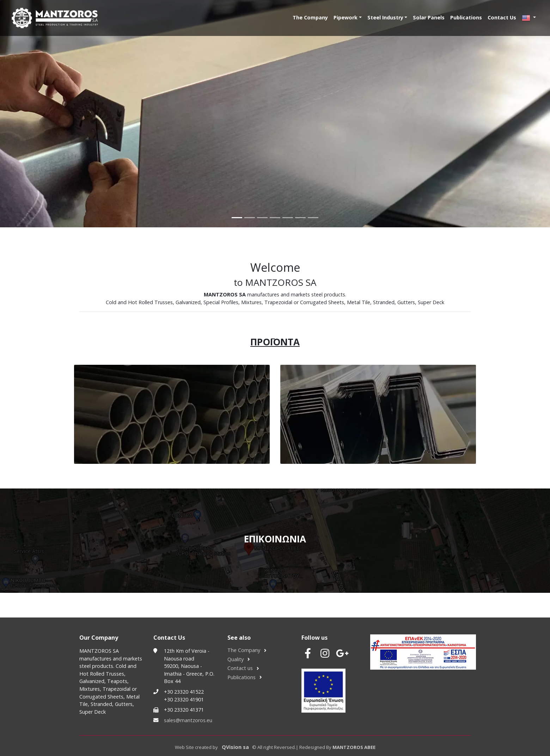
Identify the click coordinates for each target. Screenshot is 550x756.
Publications (466, 17)
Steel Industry (385, 17)
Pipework (346, 17)
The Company (310, 17)
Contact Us (502, 17)
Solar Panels (429, 17)
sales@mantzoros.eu (188, 720)
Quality (236, 659)
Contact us (240, 668)
